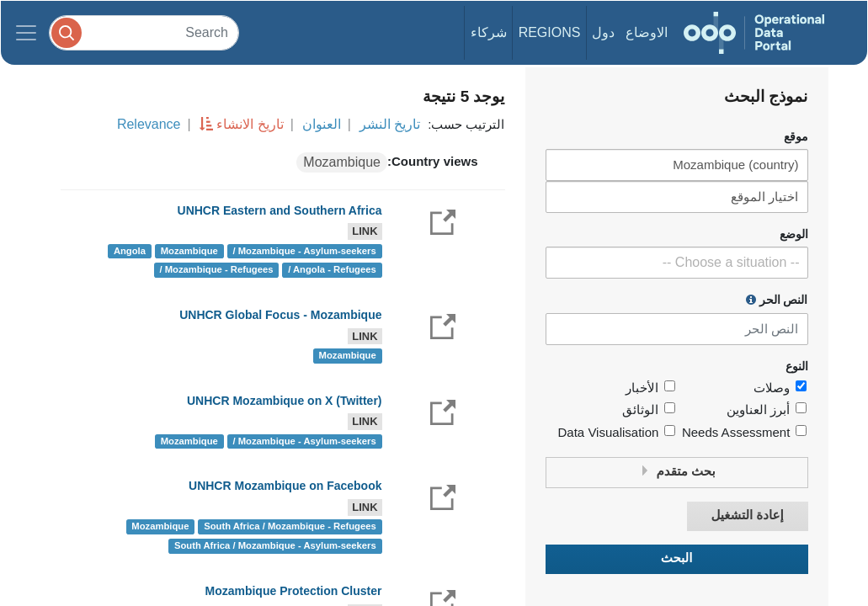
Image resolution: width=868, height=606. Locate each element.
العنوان (322, 124)
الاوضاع (647, 32)
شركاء (489, 32)
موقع (796, 137)
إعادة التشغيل (747, 516)
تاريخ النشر (390, 124)
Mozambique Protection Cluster (293, 591)
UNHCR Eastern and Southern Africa (280, 210)
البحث (677, 558)
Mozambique (342, 162)
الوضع (794, 234)
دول (603, 32)
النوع (797, 367)
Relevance (149, 124)
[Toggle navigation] (26, 33)
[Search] (144, 32)
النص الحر (777, 300)
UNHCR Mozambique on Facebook (285, 486)
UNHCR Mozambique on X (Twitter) (285, 401)
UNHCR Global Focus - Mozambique (280, 315)
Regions (550, 32)
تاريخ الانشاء (250, 124)
